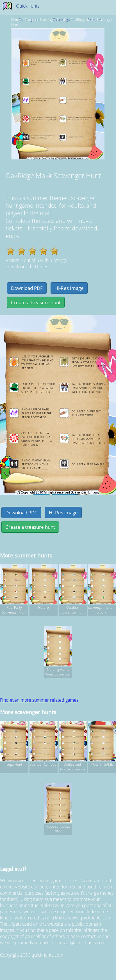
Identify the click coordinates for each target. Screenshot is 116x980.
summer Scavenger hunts (46, 19)
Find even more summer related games (39, 700)
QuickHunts (28, 6)
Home (16, 19)
